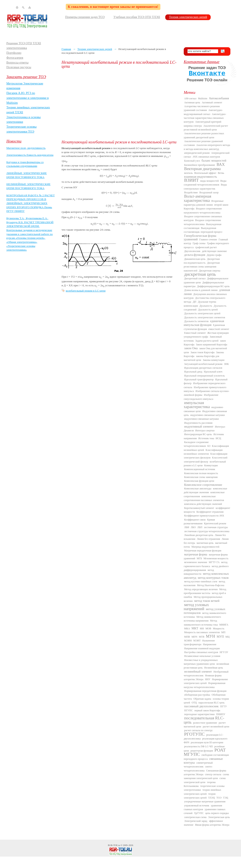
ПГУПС (188, 710)
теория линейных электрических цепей (202, 792)
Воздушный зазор (209, 192)
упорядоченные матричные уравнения (205, 802)
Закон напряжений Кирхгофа (212, 345)
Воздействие (191, 192)
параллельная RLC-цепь (211, 703)
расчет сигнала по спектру (198, 730)
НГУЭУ (224, 652)
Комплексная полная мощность (201, 473)
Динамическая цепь (195, 259)
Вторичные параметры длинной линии (204, 203)
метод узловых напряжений (196, 607)
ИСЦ (218, 438)
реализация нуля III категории (207, 742)
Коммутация (211, 465)
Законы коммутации (214, 360)
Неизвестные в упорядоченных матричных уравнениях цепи (201, 662)
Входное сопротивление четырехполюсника (202, 222)
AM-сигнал (190, 98)
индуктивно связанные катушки (207, 415)
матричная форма (196, 554)
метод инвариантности (199, 572)
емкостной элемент (219, 329)
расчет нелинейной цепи (216, 727)
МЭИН (188, 641)
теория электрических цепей (200, 796)
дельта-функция (195, 255)
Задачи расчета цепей (207, 341)
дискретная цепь (200, 274)
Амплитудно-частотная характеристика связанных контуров (205, 118)
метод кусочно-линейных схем (201, 581)
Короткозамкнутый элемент (199, 508)
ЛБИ (187, 527)
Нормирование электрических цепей (206, 681)
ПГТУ (223, 706)
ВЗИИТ (191, 180)
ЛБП (200, 527)
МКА (187, 629)
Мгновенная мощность (216, 558)
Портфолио (14, 53)
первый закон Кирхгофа (207, 710)
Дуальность (206, 306)
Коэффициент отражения (210, 512)
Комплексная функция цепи (199, 481)
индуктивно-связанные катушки (201, 419)
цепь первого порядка (217, 813)
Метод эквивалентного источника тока (201, 623)
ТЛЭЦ (211, 798)
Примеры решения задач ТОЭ (85, 17)
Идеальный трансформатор (199, 379)
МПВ (187, 637)
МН (202, 629)
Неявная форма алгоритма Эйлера (203, 677)
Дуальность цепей (208, 310)
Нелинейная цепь (214, 668)
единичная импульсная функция (204, 323)
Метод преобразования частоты (205, 591)
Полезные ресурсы (19, 67)
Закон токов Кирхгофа (202, 352)
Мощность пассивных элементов (202, 632)
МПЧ (194, 637)
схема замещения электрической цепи (206, 776)
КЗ (209, 446)
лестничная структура (216, 527)
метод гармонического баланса (206, 564)
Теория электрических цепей (188, 17)
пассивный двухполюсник (201, 706)
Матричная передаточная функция (203, 551)
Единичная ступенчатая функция (204, 327)
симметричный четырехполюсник (198, 765)
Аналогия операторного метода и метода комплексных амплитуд (207, 147)
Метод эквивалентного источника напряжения (202, 619)
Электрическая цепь (219, 817)
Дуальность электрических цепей (202, 313)
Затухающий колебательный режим (203, 364)
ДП (194, 302)
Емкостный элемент (195, 333)
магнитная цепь (205, 543)
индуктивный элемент (199, 426)
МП (223, 632)
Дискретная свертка (209, 271)
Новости (14, 141)
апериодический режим (197, 153)
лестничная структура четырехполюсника (207, 531)
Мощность (219, 629)
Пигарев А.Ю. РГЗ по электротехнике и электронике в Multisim (28, 98)
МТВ (202, 637)
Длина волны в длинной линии (201, 290)
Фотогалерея (15, 58)
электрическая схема (195, 817)
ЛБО (193, 527)
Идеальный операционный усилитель (204, 376)
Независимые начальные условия (202, 656)
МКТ (195, 628)
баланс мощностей (214, 161)
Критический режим (215, 523)
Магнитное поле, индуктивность (26, 148)
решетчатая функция (202, 751)
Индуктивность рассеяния (198, 423)
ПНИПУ (221, 714)
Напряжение (210, 644)
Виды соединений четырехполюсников (205, 183)
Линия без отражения (208, 539)
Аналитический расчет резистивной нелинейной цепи (206, 128)
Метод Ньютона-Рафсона (211, 585)
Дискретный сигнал (195, 278)
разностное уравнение (205, 723)
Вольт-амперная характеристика (198, 198)
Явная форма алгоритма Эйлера (212, 825)
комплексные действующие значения (205, 490)
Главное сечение (208, 239)
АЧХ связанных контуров (206, 157)
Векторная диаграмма (202, 169)
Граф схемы (199, 243)
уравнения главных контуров (203, 807)
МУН (211, 636)
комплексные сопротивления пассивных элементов (204, 498)
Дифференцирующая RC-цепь (213, 286)
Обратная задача (202, 699)
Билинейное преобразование (200, 165)
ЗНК (226, 364)
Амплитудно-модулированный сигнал (203, 112)
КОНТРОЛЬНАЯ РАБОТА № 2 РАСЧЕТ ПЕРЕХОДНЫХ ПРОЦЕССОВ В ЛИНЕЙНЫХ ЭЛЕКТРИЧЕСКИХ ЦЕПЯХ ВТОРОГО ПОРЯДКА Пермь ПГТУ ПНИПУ (31, 203)
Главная (66, 49)
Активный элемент (212, 102)
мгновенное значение (196, 562)
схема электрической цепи (205, 780)
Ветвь (221, 173)
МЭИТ (197, 641)
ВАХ (221, 164)
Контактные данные (202, 62)
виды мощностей (209, 181)
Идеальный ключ (213, 372)
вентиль (188, 173)
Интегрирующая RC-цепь (198, 434)
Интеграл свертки (205, 431)
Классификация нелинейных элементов (203, 452)
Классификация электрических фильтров (205, 456)
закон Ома (191, 348)
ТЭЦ (226, 798)
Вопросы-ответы (17, 62)
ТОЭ (219, 798)
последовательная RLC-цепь (204, 720)
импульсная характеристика (197, 405)
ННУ (208, 679)
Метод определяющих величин (201, 589)
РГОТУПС (194, 734)
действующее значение (214, 251)
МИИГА (224, 625)
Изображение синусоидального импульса (201, 397)
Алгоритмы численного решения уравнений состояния (202, 108)
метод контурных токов (213, 578)
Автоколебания (219, 98)
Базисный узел (192, 161)
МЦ (228, 637)
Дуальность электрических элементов (205, 317)
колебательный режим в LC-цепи (86, 291)
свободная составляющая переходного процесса (206, 757)
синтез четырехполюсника (198, 768)
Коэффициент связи (195, 520)
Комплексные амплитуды (198, 489)
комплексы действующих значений (203, 504)
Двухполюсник (192, 251)
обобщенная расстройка (197, 695)
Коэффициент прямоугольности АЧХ (204, 516)
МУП (220, 637)
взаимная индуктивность (201, 177)
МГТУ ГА (214, 562)
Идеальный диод (193, 372)
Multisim (203, 98)
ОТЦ (194, 703)
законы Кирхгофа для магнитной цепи (201, 358)
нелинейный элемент (198, 671)
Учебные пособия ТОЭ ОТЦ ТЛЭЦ (137, 17)
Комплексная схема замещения (201, 477)
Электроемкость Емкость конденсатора (30, 155)
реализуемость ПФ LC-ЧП (198, 746)
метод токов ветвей (207, 601)
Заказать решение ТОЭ (26, 77)
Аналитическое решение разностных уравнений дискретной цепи (204, 135)
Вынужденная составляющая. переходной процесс (203, 230)
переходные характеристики (199, 714)
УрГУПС (199, 813)
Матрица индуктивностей (205, 547)
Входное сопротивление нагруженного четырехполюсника (203, 210)
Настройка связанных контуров (201, 652)
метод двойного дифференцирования (206, 568)
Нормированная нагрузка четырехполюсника (205, 685)
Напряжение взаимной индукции (202, 648)
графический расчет (206, 247)
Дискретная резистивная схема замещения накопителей (202, 267)
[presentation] (119, 206)
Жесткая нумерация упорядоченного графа (206, 335)
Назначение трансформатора (199, 642)
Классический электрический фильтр (206, 460)
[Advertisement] (119, 104)
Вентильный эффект (205, 173)
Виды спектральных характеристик (205, 187)
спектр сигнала (213, 774)
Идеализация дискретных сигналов (203, 368)
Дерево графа (214, 255)
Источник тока (206, 438)
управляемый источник (197, 806)
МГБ (199, 558)
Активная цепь (192, 102)
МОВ (208, 629)
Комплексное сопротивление (203, 485)
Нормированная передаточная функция (205, 691)
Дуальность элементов (196, 321)
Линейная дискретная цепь (199, 535)
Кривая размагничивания (199, 522)
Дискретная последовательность (202, 261)
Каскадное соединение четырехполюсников (196, 444)
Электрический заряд (196, 821)
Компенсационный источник (200, 469)
